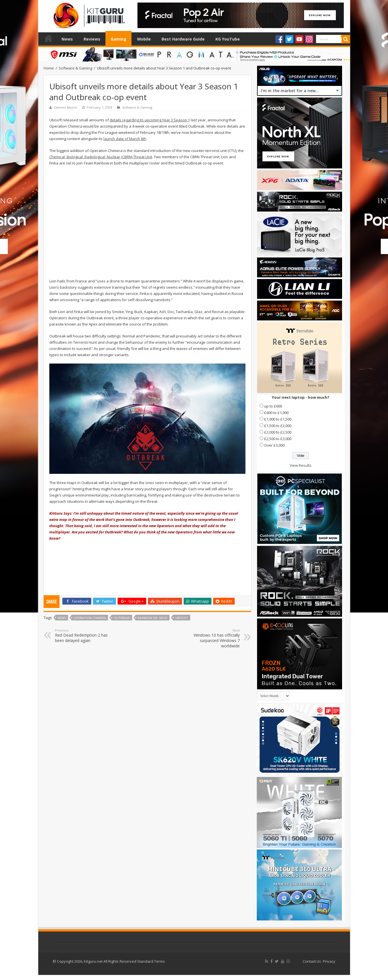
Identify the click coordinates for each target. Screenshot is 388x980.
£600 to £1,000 (276, 413)
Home (48, 38)
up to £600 (273, 406)
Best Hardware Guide (183, 39)
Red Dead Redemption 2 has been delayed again (84, 636)
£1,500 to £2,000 (278, 426)
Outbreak (122, 618)
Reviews (92, 39)
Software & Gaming (75, 68)
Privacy (329, 961)
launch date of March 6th (125, 139)
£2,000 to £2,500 (278, 432)
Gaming (118, 39)
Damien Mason (66, 107)
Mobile (144, 39)
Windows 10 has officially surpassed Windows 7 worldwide (211, 638)
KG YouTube (228, 39)
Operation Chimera (90, 618)
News (67, 39)
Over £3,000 (274, 445)
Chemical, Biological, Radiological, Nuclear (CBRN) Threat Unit (101, 157)
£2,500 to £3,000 (278, 439)
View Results (301, 465)
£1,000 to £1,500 (278, 419)
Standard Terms (151, 961)
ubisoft (182, 618)
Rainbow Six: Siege (153, 618)
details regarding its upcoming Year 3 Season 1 (150, 120)
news (62, 618)
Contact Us (312, 961)
